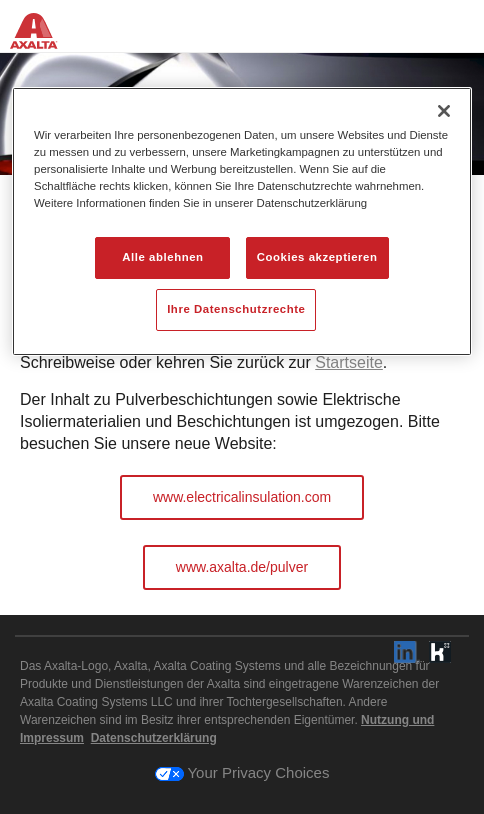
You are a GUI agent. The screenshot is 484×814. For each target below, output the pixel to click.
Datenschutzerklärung (154, 738)
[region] (242, 221)
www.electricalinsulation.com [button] (242, 497)
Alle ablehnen (162, 257)
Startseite (349, 362)
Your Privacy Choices (242, 772)
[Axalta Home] (44, 37)
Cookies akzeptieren (317, 257)
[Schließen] (444, 111)
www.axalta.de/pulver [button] (242, 567)
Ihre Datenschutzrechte (236, 309)
